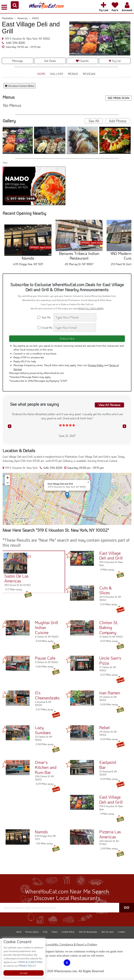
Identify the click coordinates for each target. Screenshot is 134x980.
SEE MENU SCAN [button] (118, 98)
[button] (15, 5)
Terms (54, 934)
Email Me (45, 328)
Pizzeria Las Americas (110, 836)
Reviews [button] (89, 74)
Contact (121, 934)
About (19, 934)
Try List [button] (115, 61)
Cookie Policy (68, 934)
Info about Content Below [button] (20, 86)
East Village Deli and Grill (111, 557)
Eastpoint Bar (108, 767)
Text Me (45, 317)
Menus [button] (73, 74)
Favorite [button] (82, 61)
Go (127, 909)
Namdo (41, 834)
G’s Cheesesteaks (47, 697)
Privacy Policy (96, 367)
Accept (24, 973)
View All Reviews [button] (109, 406)
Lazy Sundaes (43, 732)
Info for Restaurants (88, 934)
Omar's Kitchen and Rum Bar (46, 769)
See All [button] (94, 121)
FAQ (45, 934)
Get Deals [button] (50, 61)
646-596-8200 (15, 43)
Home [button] (41, 74)
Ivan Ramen (110, 695)
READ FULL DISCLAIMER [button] (91, 308)
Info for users (107, 934)
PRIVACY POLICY (27, 966)
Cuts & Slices (105, 592)
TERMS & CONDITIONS (30, 962)
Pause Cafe (45, 660)
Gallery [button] (57, 74)
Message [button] (17, 61)
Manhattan (9, 18)
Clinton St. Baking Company (109, 629)
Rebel (105, 729)
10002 (35, 18)
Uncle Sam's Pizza (110, 662)
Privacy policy (32, 934)
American (24, 18)
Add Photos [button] (118, 121)
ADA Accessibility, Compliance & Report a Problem (67, 946)
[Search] (75, 317)
